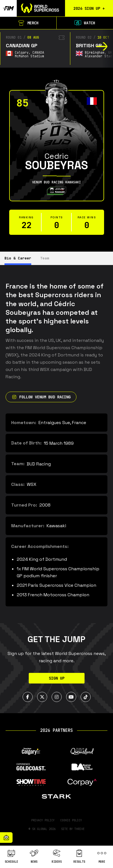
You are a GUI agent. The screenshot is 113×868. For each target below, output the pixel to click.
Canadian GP (22, 45)
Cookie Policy (71, 820)
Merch (28, 23)
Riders (57, 857)
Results (79, 857)
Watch (85, 23)
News (34, 857)
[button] (102, 46)
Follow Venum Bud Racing (41, 397)
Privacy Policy (43, 820)
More (102, 857)
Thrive (80, 829)
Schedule (11, 857)
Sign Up (57, 678)
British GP (89, 45)
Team (45, 258)
